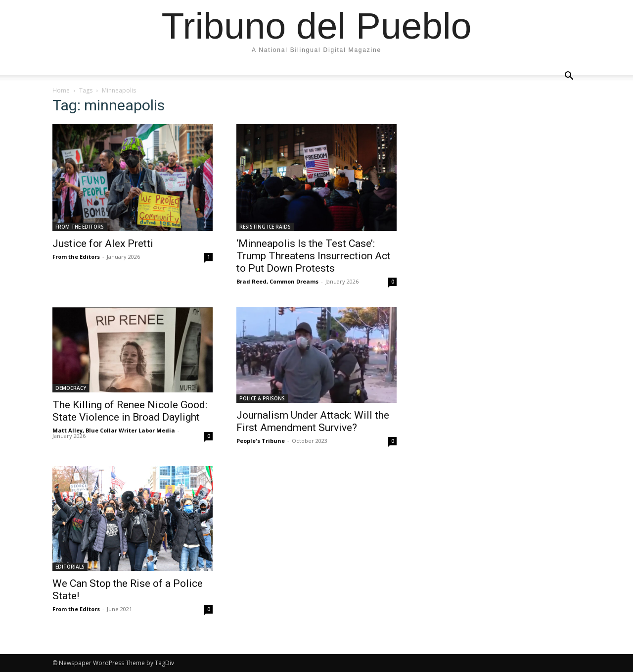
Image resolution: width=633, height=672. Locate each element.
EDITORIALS (70, 567)
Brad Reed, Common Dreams (277, 281)
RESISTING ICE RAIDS (265, 227)
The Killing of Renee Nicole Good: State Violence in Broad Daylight (130, 411)
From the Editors (76, 257)
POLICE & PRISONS (262, 398)
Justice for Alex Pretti (103, 243)
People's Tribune (261, 441)
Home (61, 90)
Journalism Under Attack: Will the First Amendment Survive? (313, 421)
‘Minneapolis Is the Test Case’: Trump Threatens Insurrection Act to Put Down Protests (314, 256)
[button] (569, 76)
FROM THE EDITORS (80, 227)
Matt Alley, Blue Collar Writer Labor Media (114, 430)
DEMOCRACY (71, 388)
